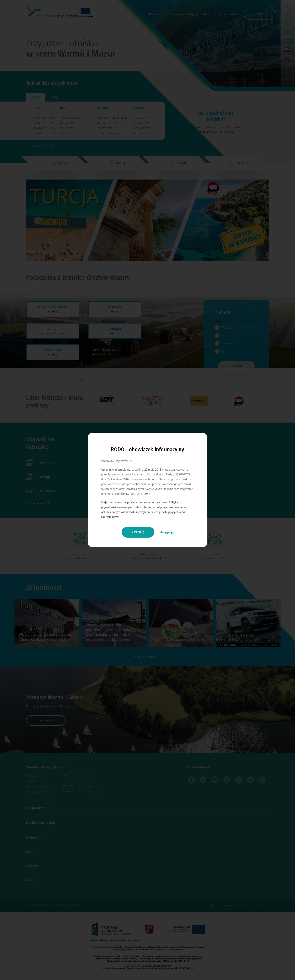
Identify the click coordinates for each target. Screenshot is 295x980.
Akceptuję (138, 532)
